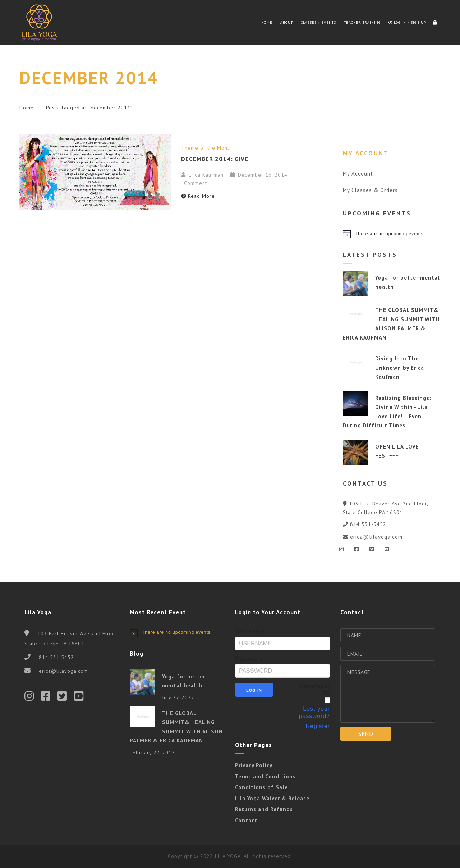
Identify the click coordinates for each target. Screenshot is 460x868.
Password (249, 659)
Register (318, 726)
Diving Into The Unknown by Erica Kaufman (400, 368)
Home (267, 22)
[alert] (392, 234)
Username (250, 631)
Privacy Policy (254, 765)
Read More (198, 196)
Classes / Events (318, 22)
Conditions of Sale (261, 787)
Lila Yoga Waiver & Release (272, 798)
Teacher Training (362, 22)
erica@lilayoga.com (376, 537)
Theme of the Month (207, 148)
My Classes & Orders (370, 190)
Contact (246, 820)
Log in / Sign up (407, 22)
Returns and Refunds (264, 809)
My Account (358, 174)
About (287, 22)
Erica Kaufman (206, 175)
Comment (195, 183)
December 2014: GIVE (215, 159)
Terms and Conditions (265, 776)
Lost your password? (314, 712)
